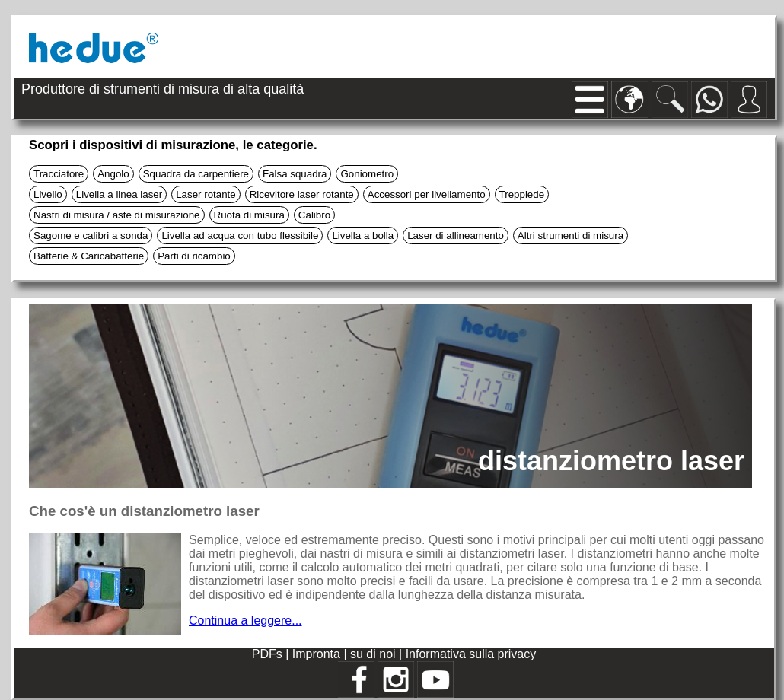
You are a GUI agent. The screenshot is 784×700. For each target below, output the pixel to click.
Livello (48, 194)
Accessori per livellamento (427, 194)
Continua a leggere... (245, 620)
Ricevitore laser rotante (302, 194)
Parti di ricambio (194, 256)
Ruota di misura (249, 215)
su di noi (374, 654)
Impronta (318, 654)
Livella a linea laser (119, 194)
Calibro (314, 215)
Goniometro (367, 174)
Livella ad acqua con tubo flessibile (240, 235)
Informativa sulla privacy (471, 654)
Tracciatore (59, 174)
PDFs (267, 654)
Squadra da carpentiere (196, 174)
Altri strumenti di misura (570, 235)
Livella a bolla (363, 235)
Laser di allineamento (456, 235)
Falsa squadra (295, 174)
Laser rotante (206, 194)
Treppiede (522, 194)
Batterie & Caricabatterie (89, 256)
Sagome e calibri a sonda (91, 235)
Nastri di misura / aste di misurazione (117, 215)
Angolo (113, 174)
